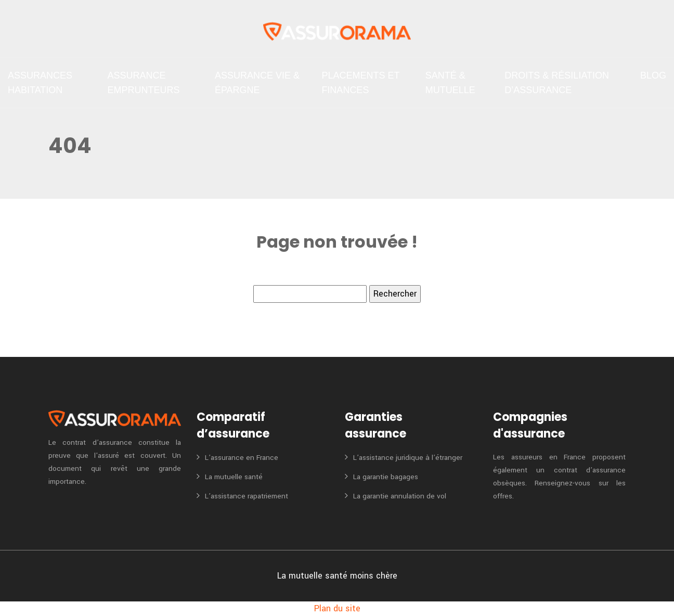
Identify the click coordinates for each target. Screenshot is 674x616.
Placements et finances (360, 83)
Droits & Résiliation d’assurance (557, 83)
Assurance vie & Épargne (257, 83)
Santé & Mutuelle (450, 83)
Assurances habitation (40, 83)
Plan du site (337, 608)
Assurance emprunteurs (143, 83)
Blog (653, 75)
